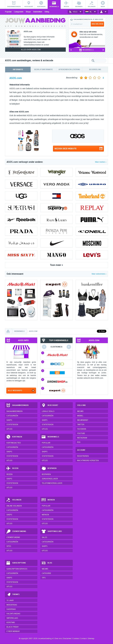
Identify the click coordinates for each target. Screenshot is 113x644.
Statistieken (38, 12)
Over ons (58, 639)
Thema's (13, 595)
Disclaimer (67, 639)
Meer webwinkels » (99, 274)
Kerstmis (11, 622)
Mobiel (80, 416)
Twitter (81, 425)
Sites (9, 546)
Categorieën (19, 12)
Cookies (75, 639)
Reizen (12, 468)
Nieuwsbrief (83, 420)
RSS (79, 442)
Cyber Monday (13, 631)
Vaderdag (11, 609)
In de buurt (50, 405)
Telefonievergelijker (52, 483)
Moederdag (12, 605)
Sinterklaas (12, 618)
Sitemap (91, 639)
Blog (47, 563)
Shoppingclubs (52, 531)
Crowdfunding (16, 531)
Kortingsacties (14, 443)
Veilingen (14, 500)
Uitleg (47, 12)
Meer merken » (101, 162)
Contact (83, 639)
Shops (28, 12)
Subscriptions (16, 563)
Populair (8, 12)
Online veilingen (14, 506)
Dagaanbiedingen (17, 405)
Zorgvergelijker (50, 479)
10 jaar (10, 600)
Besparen (49, 468)
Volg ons (81, 405)
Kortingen (14, 437)
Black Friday (13, 627)
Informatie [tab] (18, 70)
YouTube (81, 433)
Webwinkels (50, 437)
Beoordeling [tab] (95, 70)
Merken (48, 500)
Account (81, 450)
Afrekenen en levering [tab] (69, 70)
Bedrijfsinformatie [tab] (44, 70)
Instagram (82, 438)
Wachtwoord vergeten (88, 461)
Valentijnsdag (13, 614)
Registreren (83, 456)
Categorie (46, 573)
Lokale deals (48, 411)
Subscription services (17, 569)
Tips (44, 578)
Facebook (82, 429)
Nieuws (45, 569)
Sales (44, 537)
